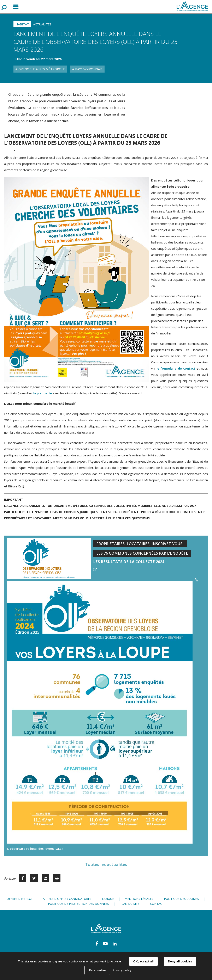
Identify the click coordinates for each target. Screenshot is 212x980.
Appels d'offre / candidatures (67, 899)
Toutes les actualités (106, 864)
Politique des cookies (181, 899)
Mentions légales (139, 899)
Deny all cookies (180, 961)
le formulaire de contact (176, 368)
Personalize (97, 970)
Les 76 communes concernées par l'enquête (142, 553)
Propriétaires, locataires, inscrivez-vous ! (140, 544)
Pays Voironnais (88, 69)
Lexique (108, 899)
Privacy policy (122, 970)
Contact (157, 904)
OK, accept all (143, 961)
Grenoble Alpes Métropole (41, 69)
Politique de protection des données (78, 904)
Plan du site (129, 904)
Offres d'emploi (19, 899)
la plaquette (42, 393)
